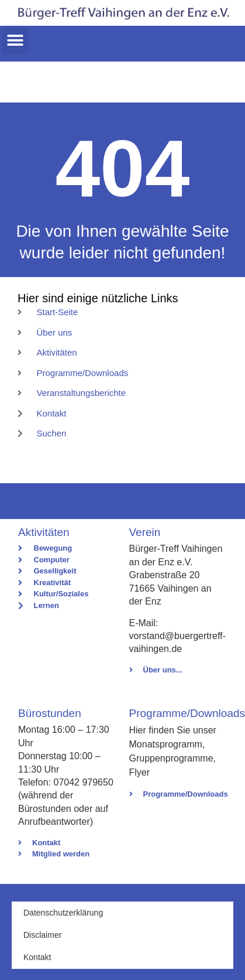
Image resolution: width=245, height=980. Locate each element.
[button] (15, 41)
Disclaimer (42, 935)
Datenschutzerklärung (63, 913)
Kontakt (37, 957)
